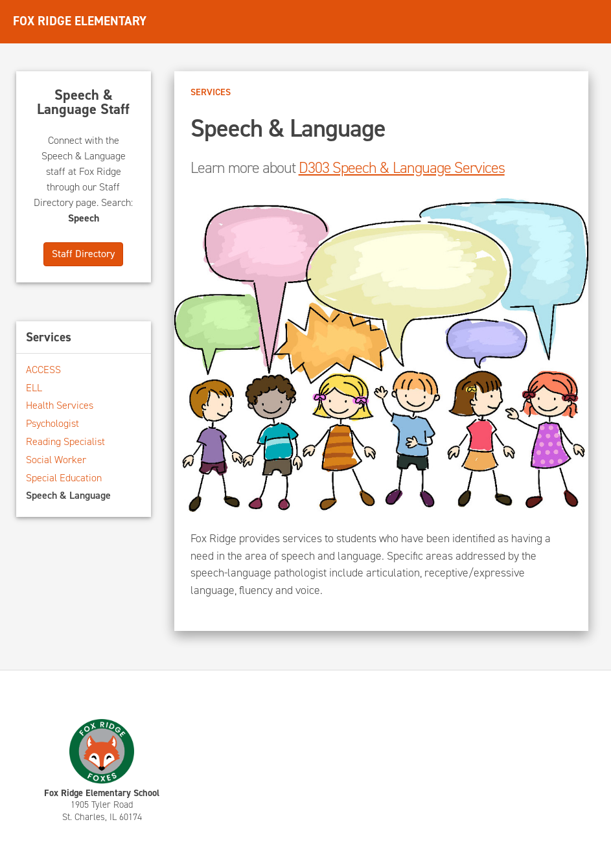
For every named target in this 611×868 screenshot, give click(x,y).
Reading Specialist (65, 441)
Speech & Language (68, 495)
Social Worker (56, 460)
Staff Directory (83, 254)
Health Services (60, 405)
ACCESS (43, 370)
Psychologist (52, 423)
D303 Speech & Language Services (402, 168)
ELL (34, 388)
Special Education (64, 478)
